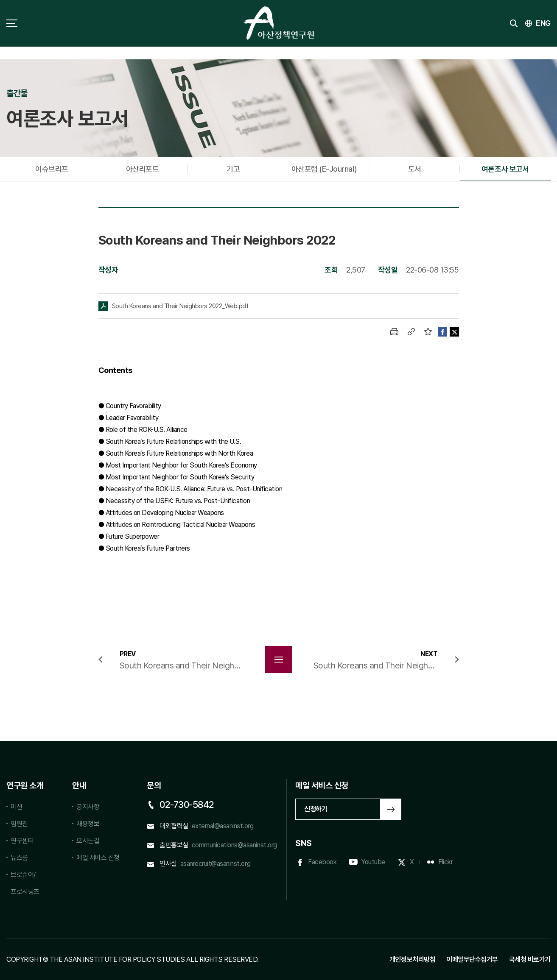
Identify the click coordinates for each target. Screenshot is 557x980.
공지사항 (88, 807)
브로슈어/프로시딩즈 (25, 883)
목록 (279, 660)
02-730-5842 (187, 805)
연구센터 (22, 841)
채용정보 (88, 824)
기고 (233, 169)
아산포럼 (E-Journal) (324, 169)
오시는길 (88, 841)
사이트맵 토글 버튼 (12, 23)
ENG (543, 23)
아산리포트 (143, 169)
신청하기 (316, 809)
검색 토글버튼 (514, 23)
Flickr (445, 862)
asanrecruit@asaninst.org (215, 864)
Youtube (373, 862)
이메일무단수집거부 (472, 959)
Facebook (322, 862)
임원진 (19, 824)
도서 (415, 169)
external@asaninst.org (223, 826)
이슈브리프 (52, 169)
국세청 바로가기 (530, 959)
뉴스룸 (19, 858)
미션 (16, 807)
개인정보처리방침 (412, 959)
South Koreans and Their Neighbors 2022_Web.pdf (180, 306)
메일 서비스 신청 (98, 858)
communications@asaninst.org (234, 845)
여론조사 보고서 (505, 169)
